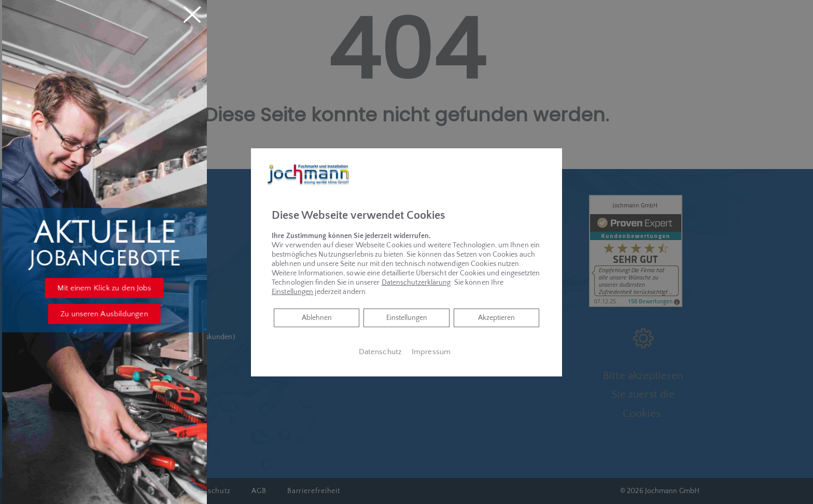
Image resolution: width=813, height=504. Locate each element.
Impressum (431, 352)
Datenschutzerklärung (416, 283)
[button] (118, 288)
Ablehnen (317, 317)
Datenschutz (380, 352)
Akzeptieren (496, 318)
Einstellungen (407, 318)
